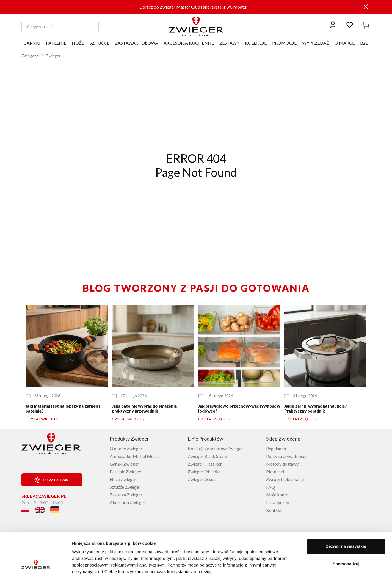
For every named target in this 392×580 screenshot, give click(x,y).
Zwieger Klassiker (205, 464)
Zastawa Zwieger (126, 495)
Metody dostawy (282, 464)
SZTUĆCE (100, 43)
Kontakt (274, 510)
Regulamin (276, 448)
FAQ (270, 487)
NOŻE (78, 43)
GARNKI (32, 43)
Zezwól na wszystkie (346, 529)
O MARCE (345, 43)
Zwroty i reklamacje (285, 479)
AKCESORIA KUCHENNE (189, 43)
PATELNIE (56, 43)
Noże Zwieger (123, 479)
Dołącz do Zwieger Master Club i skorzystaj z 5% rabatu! (193, 7)
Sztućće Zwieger (125, 487)
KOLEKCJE (256, 43)
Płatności (275, 472)
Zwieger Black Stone (207, 456)
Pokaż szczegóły (89, 569)
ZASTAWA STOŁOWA (136, 43)
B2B (364, 43)
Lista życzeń (278, 502)
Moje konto (277, 495)
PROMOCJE (284, 43)
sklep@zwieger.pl (44, 496)
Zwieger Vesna (202, 479)
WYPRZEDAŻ (316, 43)
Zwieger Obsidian (205, 472)
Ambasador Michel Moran (135, 456)
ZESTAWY (229, 43)
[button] (364, 347)
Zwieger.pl (30, 56)
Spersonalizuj (346, 546)
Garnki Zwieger (124, 464)
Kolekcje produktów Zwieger (215, 448)
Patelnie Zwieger (126, 472)
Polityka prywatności (286, 456)
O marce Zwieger (126, 448)
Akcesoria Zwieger (128, 502)
